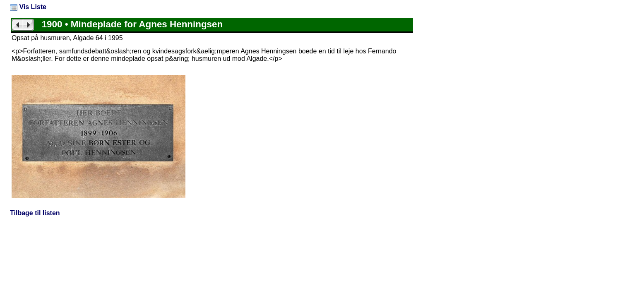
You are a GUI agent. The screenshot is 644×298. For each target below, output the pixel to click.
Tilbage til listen (35, 213)
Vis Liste (28, 7)
